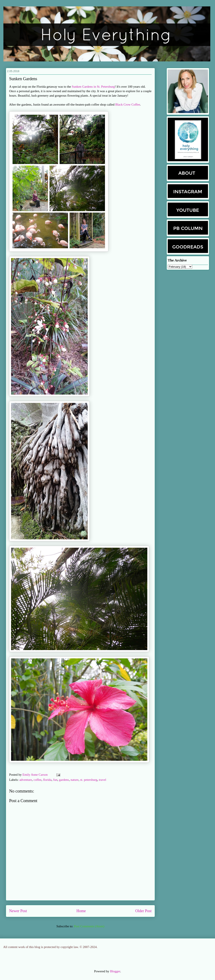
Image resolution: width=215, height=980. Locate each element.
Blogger (115, 971)
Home (81, 911)
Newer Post (18, 911)
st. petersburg (89, 780)
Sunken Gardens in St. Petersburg (93, 87)
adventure (26, 780)
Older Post (144, 911)
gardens (64, 780)
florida (47, 780)
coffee (38, 780)
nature (74, 780)
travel (102, 780)
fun (55, 780)
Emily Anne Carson (36, 775)
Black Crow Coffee (128, 105)
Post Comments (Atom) (89, 926)
